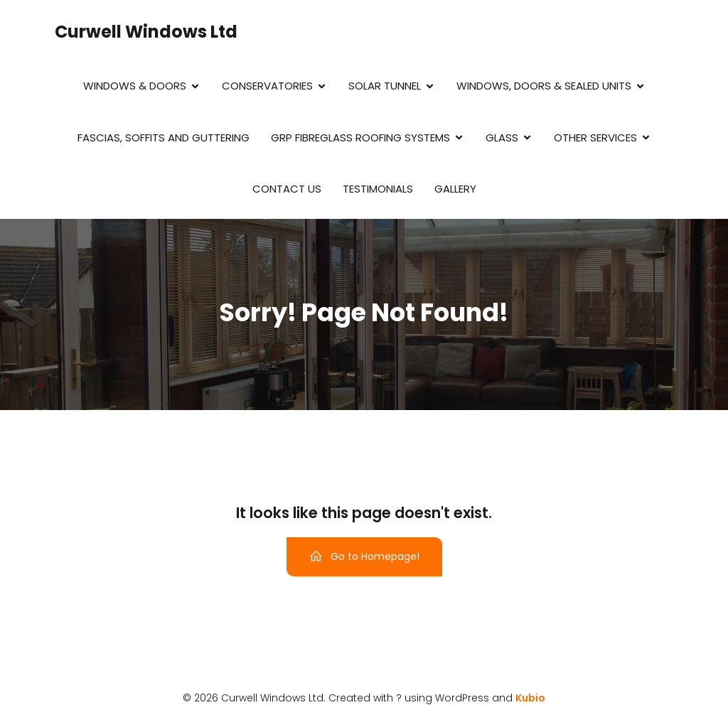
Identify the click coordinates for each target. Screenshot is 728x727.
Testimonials (378, 189)
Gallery (455, 189)
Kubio (530, 698)
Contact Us (287, 189)
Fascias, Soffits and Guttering (164, 138)
